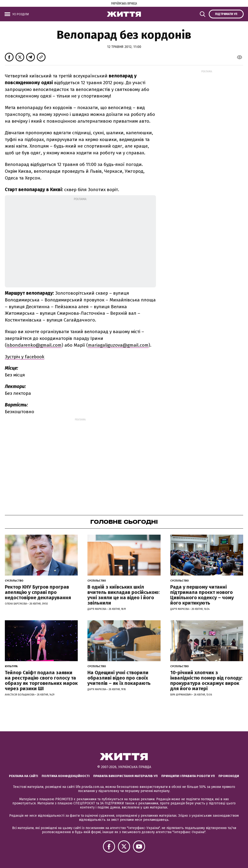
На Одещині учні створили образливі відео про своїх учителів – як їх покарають (119, 678)
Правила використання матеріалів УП (125, 776)
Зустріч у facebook (25, 357)
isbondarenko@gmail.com (34, 345)
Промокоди (229, 776)
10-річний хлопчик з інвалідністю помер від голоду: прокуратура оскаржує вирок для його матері (206, 681)
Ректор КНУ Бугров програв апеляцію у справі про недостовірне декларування (38, 592)
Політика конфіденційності (66, 776)
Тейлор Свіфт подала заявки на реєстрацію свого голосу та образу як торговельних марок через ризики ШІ (41, 681)
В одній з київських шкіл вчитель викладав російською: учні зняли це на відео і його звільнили (124, 595)
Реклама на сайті (23, 776)
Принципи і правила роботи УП (188, 776)
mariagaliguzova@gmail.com (118, 345)
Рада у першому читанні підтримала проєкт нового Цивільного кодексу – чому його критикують (202, 595)
